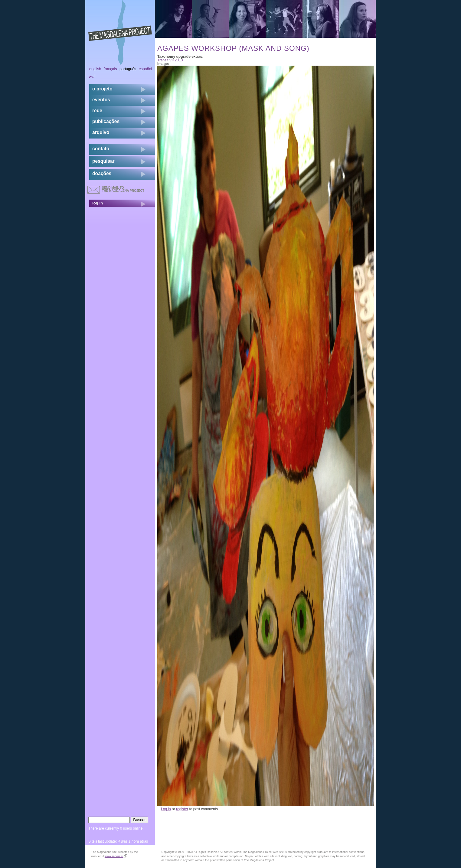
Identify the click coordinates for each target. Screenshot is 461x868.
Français (110, 69)
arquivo (101, 132)
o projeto (102, 89)
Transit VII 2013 (170, 60)
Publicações (106, 121)
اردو (92, 76)
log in (98, 203)
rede (97, 111)
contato (101, 149)
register (182, 809)
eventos (101, 100)
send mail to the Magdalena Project (123, 189)
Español (145, 69)
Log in (166, 809)
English (95, 69)
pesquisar (103, 161)
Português (128, 69)
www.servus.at (116, 856)
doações (102, 173)
